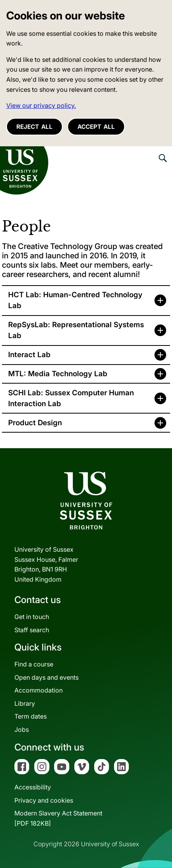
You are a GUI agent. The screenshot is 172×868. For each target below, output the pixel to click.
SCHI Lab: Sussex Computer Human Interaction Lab (71, 398)
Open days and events (47, 677)
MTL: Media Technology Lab (58, 374)
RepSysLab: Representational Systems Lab (76, 330)
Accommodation (39, 690)
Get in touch (32, 617)
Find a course (34, 664)
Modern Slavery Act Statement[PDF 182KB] (58, 818)
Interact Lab (29, 355)
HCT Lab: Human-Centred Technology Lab (75, 300)
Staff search (32, 630)
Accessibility (33, 787)
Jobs (22, 729)
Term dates (31, 716)
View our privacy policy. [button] (41, 105)
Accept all (96, 127)
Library (25, 703)
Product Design (35, 423)
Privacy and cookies (44, 800)
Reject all (34, 127)
